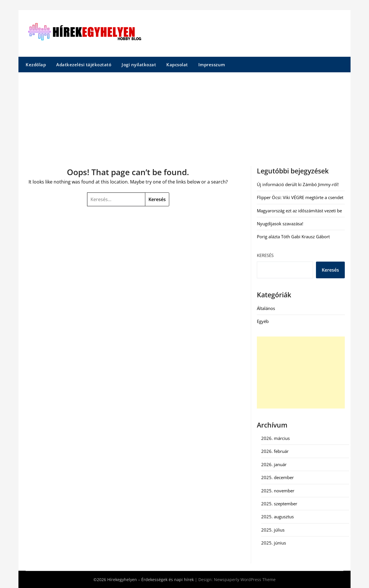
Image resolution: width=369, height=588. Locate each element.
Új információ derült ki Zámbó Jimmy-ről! (298, 184)
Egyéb (263, 321)
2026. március (275, 438)
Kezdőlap (36, 65)
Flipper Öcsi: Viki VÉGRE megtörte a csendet (300, 197)
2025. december (277, 477)
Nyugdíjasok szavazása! (280, 224)
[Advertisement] (184, 116)
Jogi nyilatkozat (139, 65)
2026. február (275, 451)
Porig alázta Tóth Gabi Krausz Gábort (293, 237)
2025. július (273, 530)
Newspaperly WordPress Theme (245, 580)
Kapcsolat (177, 65)
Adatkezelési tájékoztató (84, 65)
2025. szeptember (279, 504)
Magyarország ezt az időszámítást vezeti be (299, 211)
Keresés (265, 255)
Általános (266, 308)
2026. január (274, 464)
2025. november (278, 491)
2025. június (274, 543)
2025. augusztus (277, 517)
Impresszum (212, 65)
